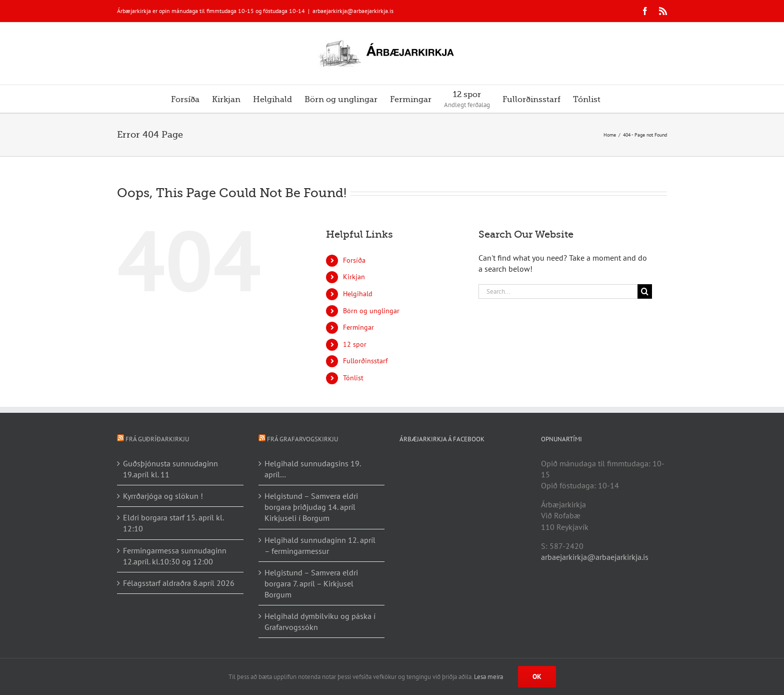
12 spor (355, 344)
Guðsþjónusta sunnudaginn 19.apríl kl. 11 (170, 469)
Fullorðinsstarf (365, 361)
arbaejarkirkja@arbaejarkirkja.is (353, 11)
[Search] (645, 291)
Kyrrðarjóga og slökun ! (163, 496)
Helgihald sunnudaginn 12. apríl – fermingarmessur (320, 545)
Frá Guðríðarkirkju (157, 439)
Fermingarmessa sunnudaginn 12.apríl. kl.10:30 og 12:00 (175, 556)
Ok (537, 676)
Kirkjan (354, 277)
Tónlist (353, 378)
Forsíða (354, 260)
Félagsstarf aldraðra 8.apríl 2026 (179, 583)
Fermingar (358, 327)
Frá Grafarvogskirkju (302, 439)
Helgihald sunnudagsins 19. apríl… (312, 469)
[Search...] (558, 291)
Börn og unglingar (371, 311)
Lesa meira (488, 677)
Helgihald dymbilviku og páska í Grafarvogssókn (320, 621)
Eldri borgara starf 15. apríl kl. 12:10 (173, 523)
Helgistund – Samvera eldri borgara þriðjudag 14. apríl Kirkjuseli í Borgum (311, 507)
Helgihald (358, 294)
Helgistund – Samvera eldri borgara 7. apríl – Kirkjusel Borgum (311, 583)
